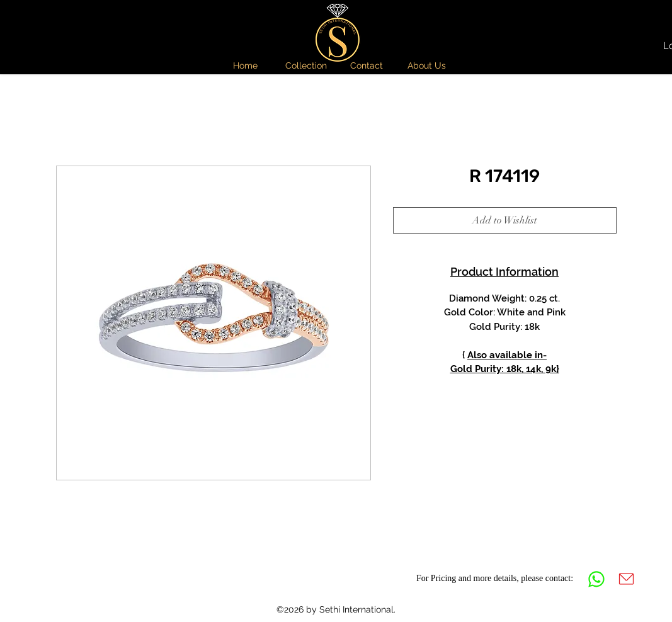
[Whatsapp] (596, 579)
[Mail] (627, 579)
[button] (306, 65)
